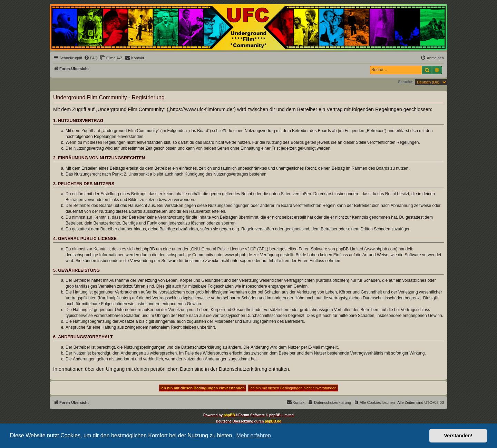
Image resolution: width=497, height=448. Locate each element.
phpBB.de (273, 421)
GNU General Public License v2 (220, 249)
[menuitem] (91, 58)
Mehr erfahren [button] (254, 435)
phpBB (229, 415)
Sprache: (406, 82)
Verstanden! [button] (458, 436)
